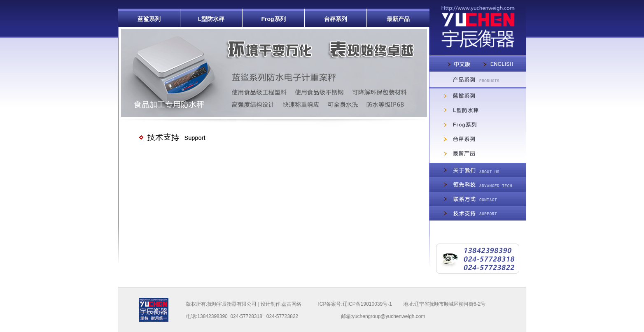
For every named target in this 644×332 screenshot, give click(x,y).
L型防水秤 (211, 19)
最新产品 (398, 19)
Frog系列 (273, 19)
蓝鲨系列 (149, 19)
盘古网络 (292, 304)
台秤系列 (336, 19)
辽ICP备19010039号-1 (367, 304)
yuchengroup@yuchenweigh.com (389, 316)
